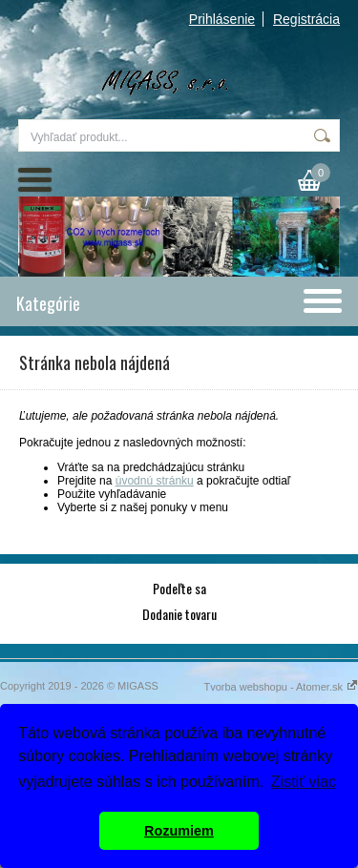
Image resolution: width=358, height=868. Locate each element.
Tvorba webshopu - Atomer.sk (281, 687)
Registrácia (306, 19)
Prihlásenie (222, 19)
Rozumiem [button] (179, 831)
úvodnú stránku (155, 481)
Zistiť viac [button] (304, 782)
